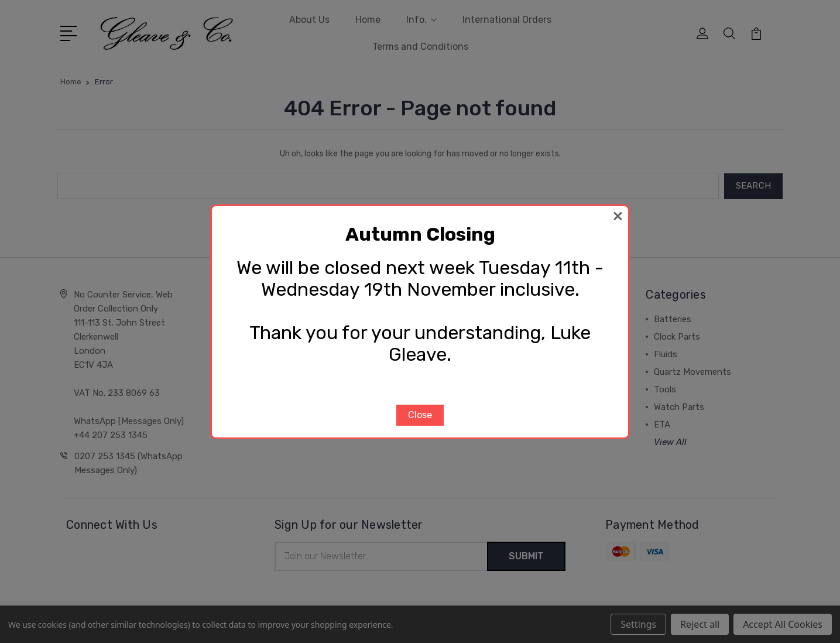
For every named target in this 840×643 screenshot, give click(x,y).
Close (420, 415)
